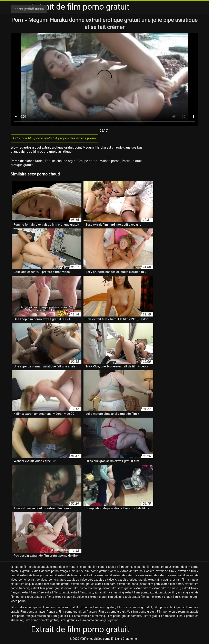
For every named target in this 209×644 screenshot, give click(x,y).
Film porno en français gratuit (99, 620)
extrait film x (142, 588)
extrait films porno (137, 592)
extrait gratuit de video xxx (72, 597)
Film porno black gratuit (169, 607)
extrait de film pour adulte (137, 571)
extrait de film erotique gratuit (30, 567)
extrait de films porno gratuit (38, 575)
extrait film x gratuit (57, 592)
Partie (127, 161)
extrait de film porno (119, 567)
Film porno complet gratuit (42, 620)
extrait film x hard (82, 592)
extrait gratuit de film (163, 592)
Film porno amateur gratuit (61, 607)
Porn (18, 20)
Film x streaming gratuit (26, 607)
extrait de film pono (92, 567)
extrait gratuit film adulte (106, 597)
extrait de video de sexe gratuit (165, 575)
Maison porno (110, 161)
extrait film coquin (22, 584)
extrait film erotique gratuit (52, 584)
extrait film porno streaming (83, 588)
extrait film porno (172, 584)
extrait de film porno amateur (152, 567)
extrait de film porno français (51, 571)
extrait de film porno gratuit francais (95, 571)
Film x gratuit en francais (159, 616)
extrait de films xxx (71, 575)
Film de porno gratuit (112, 612)
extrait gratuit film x (168, 597)
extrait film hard (105, 584)
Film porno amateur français (39, 612)
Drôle (39, 161)
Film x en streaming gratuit (135, 607)
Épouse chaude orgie (61, 161)
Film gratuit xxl (61, 616)
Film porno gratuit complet (124, 616)
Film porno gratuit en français (78, 612)
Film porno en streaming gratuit (177, 612)
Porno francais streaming (89, 616)
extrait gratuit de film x (39, 597)
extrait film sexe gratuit (118, 588)
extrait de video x (105, 580)
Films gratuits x (69, 620)
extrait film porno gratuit (47, 588)
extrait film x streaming (109, 592)
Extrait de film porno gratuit (97, 607)
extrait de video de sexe (129, 575)
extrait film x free (33, 592)
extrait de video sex (79, 580)
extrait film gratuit (82, 584)
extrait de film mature (64, 567)
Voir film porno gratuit (141, 612)
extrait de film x (166, 571)
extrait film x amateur (166, 588)
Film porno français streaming (30, 616)
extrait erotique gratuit (132, 580)
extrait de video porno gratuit (46, 580)
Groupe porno (88, 161)
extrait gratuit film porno (138, 597)
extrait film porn (150, 584)
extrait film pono (127, 584)
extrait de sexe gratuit (98, 575)
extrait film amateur (185, 580)
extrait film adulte (160, 580)
